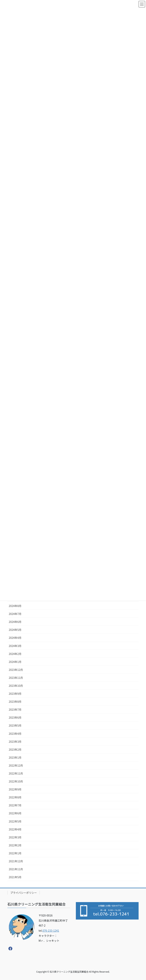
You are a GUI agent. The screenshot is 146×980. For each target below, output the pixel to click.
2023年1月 (15, 757)
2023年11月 (16, 678)
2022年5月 (15, 821)
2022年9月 (15, 789)
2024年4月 (15, 638)
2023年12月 (16, 670)
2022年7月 (15, 805)
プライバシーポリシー (24, 893)
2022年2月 (15, 845)
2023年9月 (15, 694)
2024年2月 (15, 654)
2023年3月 (15, 742)
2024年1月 (15, 662)
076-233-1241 (51, 931)
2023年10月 (16, 686)
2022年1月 (15, 853)
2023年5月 (15, 725)
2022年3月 (15, 837)
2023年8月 (15, 702)
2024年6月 (15, 622)
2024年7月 (15, 614)
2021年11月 (16, 869)
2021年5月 (15, 877)
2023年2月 (15, 750)
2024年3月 (15, 646)
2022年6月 (15, 813)
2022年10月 (16, 781)
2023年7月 (15, 710)
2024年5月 (15, 630)
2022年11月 (16, 773)
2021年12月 (16, 861)
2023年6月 (15, 717)
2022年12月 (16, 765)
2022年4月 (15, 829)
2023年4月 (15, 734)
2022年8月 (15, 797)
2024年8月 (15, 606)
